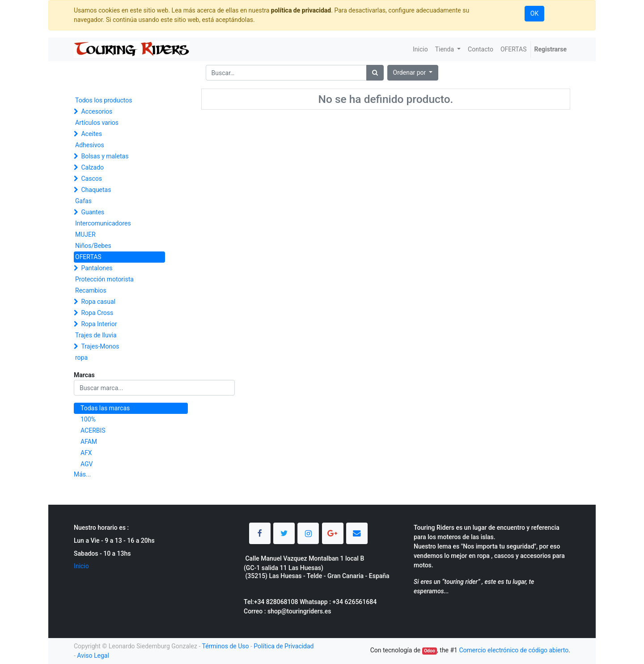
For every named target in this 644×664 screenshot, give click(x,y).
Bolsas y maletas (105, 156)
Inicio (81, 566)
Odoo (430, 651)
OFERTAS (88, 257)
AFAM (89, 442)
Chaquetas (96, 190)
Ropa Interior (99, 324)
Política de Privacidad (284, 646)
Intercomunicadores (103, 223)
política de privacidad (301, 10)
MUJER (85, 234)
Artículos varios (97, 123)
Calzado (92, 167)
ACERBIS (93, 430)
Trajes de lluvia (96, 335)
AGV (87, 464)
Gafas (83, 201)
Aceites (91, 134)
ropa (81, 358)
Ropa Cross (97, 313)
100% (88, 419)
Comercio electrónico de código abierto (514, 650)
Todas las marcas (105, 408)
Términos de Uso (225, 646)
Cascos (91, 179)
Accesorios (97, 111)
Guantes (93, 212)
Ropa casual (98, 302)
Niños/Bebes (93, 246)
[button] (413, 73)
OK (534, 13)
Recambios (91, 290)
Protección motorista (104, 279)
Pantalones (97, 268)
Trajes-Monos (100, 346)
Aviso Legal (93, 655)
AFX (86, 453)
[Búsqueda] (375, 73)
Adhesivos (90, 145)
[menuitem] (420, 49)
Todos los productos (104, 100)
